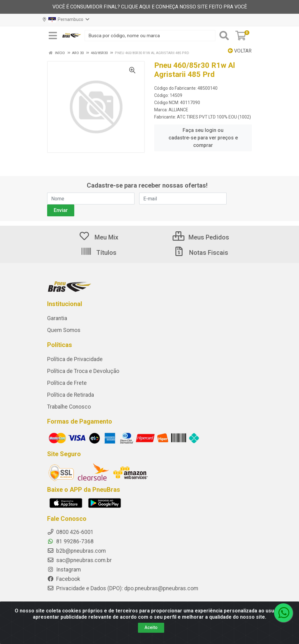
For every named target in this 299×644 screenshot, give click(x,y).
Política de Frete (67, 383)
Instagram (64, 570)
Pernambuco (66, 20)
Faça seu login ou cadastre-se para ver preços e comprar (203, 138)
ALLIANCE (178, 110)
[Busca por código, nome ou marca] (150, 36)
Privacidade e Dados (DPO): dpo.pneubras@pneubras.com (123, 588)
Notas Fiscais (201, 253)
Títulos (98, 253)
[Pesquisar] (224, 36)
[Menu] (53, 36)
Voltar (240, 51)
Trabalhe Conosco (69, 407)
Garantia (57, 318)
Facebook (64, 579)
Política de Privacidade (75, 359)
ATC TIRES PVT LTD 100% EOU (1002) (214, 117)
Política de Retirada (71, 395)
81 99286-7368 (70, 541)
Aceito (151, 627)
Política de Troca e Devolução (83, 371)
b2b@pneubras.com (76, 551)
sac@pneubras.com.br (79, 560)
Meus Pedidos (201, 237)
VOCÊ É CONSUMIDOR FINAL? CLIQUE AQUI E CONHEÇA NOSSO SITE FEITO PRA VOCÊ (150, 7)
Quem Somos (64, 330)
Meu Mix (98, 237)
